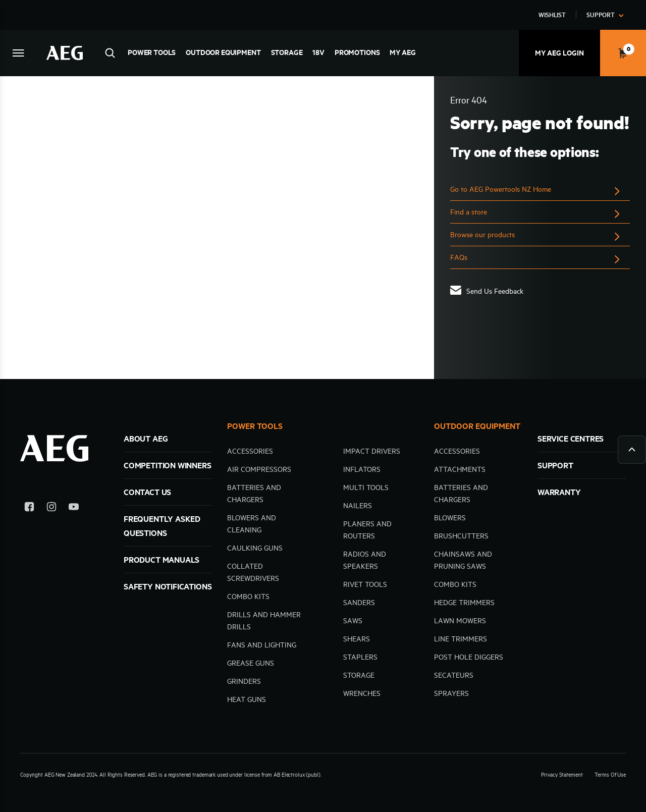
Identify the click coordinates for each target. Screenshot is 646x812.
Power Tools (152, 52)
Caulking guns (255, 548)
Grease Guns (251, 663)
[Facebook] (29, 508)
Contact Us (147, 492)
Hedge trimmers (464, 603)
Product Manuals (161, 560)
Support (601, 15)
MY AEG (402, 52)
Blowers (450, 518)
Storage (287, 52)
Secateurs (454, 675)
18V (318, 52)
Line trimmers (461, 639)
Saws (353, 621)
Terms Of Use (610, 775)
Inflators (362, 469)
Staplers (360, 657)
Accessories (250, 451)
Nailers (358, 506)
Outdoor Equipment (223, 52)
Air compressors (259, 469)
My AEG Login (559, 53)
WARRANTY (559, 492)
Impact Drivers (372, 451)
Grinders (244, 681)
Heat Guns (247, 699)
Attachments (460, 469)
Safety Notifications (168, 586)
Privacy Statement (562, 775)
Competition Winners (168, 465)
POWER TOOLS (255, 426)
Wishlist (552, 15)
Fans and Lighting (262, 645)
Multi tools (366, 488)
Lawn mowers (460, 621)
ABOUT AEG (146, 439)
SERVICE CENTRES (571, 439)
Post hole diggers (469, 657)
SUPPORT (555, 465)
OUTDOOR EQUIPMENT (477, 426)
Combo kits (248, 597)
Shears (357, 639)
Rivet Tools (365, 584)
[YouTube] (74, 508)
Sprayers (451, 693)
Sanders (359, 603)
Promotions (357, 52)
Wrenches (362, 693)
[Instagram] (51, 508)
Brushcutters (461, 536)
